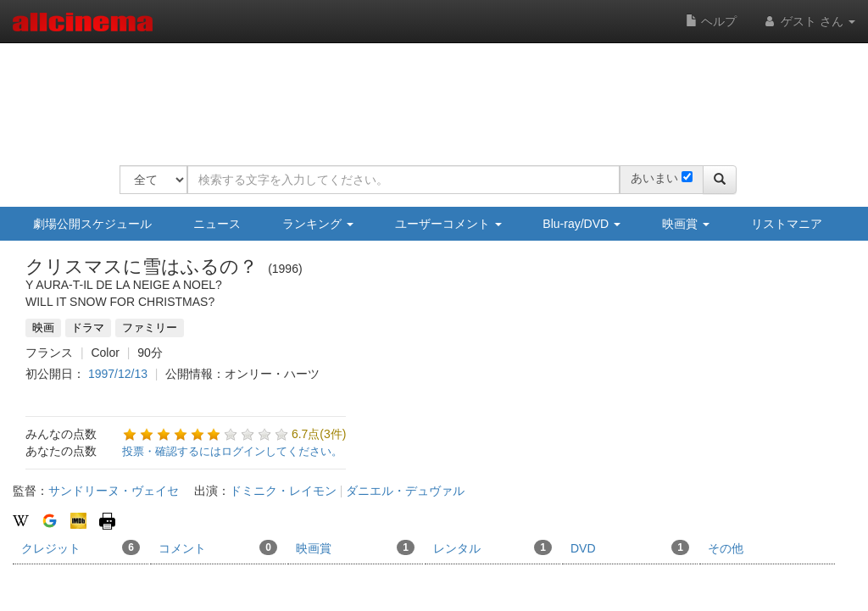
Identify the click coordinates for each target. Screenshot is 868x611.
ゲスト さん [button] (809, 21)
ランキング (318, 224)
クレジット (81, 547)
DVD (630, 547)
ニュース (217, 224)
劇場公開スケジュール (92, 224)
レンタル (492, 547)
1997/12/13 (118, 374)
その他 (726, 548)
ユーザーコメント (448, 224)
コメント (218, 547)
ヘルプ (711, 21)
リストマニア (787, 224)
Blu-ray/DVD (581, 224)
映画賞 (686, 224)
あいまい (654, 178)
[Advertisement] (428, 93)
